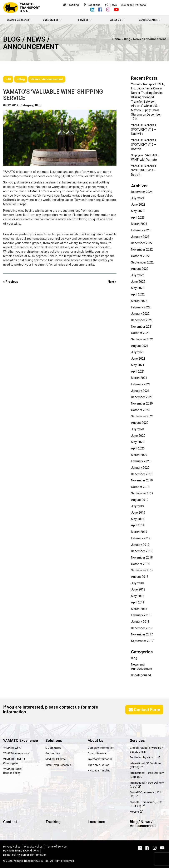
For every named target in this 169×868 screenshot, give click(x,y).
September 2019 (142, 493)
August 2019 (140, 500)
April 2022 (138, 295)
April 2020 (138, 449)
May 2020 (138, 442)
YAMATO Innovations (16, 753)
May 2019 (138, 519)
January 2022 (140, 314)
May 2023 (138, 211)
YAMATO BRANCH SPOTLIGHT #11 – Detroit (144, 171)
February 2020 (141, 461)
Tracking (73, 5)
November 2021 (142, 327)
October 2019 (140, 487)
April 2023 (138, 218)
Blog (21, 79)
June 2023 (138, 205)
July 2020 (138, 429)
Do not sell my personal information (25, 855)
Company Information (101, 748)
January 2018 (140, 622)
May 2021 (138, 365)
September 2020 (142, 416)
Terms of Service (56, 846)
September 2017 (142, 641)
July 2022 (138, 275)
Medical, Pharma (56, 759)
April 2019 (138, 525)
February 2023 (141, 230)
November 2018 (142, 558)
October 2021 (140, 333)
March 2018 (139, 609)
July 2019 (138, 506)
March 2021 (139, 378)
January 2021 (140, 391)
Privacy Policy (12, 846)
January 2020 (140, 468)
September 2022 (142, 263)
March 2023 (139, 224)
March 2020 (139, 455)
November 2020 (142, 404)
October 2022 (140, 256)
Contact (10, 822)
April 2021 (138, 372)
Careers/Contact (150, 20)
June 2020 (138, 436)
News (113, 5)
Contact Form (144, 710)
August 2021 (140, 346)
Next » (112, 282)
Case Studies (52, 20)
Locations (94, 5)
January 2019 (140, 545)
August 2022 (140, 269)
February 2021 (141, 384)
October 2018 (140, 564)
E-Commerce (53, 748)
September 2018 (142, 570)
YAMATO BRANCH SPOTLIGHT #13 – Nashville (144, 130)
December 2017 (142, 628)
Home (117, 39)
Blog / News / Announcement (143, 824)
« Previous (11, 282)
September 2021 (142, 339)
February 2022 (141, 307)
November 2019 (142, 480)
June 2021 (138, 359)
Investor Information (100, 759)
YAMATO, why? (12, 748)
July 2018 (138, 583)
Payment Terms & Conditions (21, 850)
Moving (136, 812)
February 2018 (141, 615)
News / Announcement (47, 79)
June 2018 (138, 590)
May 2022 (138, 288)
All (8, 79)
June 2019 (138, 513)
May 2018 (138, 596)
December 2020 (142, 397)
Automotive (53, 753)
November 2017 (142, 634)
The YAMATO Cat (98, 765)
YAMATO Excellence (19, 20)
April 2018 (138, 603)
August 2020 (140, 423)
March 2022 (139, 301)
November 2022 (142, 250)
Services (84, 20)
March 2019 (139, 532)
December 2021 (142, 320)
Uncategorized (141, 675)
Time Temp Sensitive (58, 765)
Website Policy (33, 846)
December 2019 (142, 474)
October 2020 (140, 410)
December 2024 (142, 192)
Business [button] (127, 5)
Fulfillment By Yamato (145, 757)
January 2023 (140, 237)
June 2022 (138, 282)
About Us (117, 20)
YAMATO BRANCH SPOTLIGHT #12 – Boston (144, 145)
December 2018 (142, 551)
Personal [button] (141, 5)
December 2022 (142, 243)
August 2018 (140, 577)
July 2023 (138, 198)
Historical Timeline (99, 770)
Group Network (97, 753)
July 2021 (138, 352)
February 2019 (141, 538)
